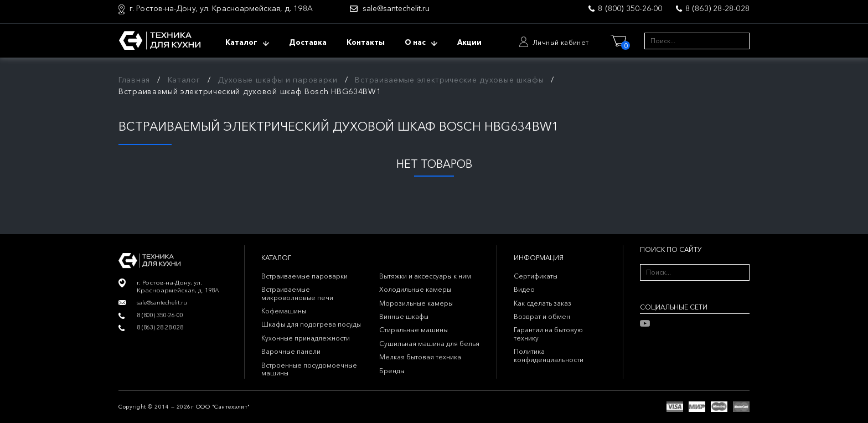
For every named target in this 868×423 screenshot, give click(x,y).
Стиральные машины (414, 330)
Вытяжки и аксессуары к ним (425, 276)
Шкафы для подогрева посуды (311, 324)
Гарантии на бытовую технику (548, 334)
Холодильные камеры (415, 289)
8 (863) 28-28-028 (717, 8)
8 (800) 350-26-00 (630, 8)
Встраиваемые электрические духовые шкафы (449, 80)
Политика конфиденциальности (549, 355)
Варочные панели (291, 351)
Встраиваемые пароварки (304, 276)
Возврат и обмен (542, 316)
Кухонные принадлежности (306, 338)
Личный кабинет (561, 42)
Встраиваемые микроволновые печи (297, 293)
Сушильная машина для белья (429, 344)
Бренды (392, 371)
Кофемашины (284, 311)
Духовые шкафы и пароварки (278, 80)
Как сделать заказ (542, 303)
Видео (524, 289)
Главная (134, 80)
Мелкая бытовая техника (420, 357)
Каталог (184, 80)
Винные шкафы (404, 316)
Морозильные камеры (416, 303)
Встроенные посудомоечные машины (309, 369)
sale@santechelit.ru (396, 9)
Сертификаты (536, 276)
